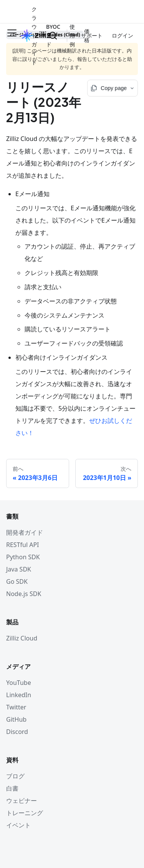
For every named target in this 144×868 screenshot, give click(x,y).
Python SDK (23, 557)
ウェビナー (22, 801)
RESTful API (23, 545)
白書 (12, 788)
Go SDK (17, 581)
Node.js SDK (24, 594)
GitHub (16, 719)
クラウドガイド (34, 36)
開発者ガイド (25, 532)
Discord (17, 732)
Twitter (16, 707)
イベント (18, 825)
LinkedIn (19, 695)
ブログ (15, 776)
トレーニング (25, 813)
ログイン (122, 35)
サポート (92, 35)
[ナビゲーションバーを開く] (12, 36)
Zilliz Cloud (22, 638)
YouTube (19, 683)
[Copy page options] (113, 88)
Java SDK (19, 569)
